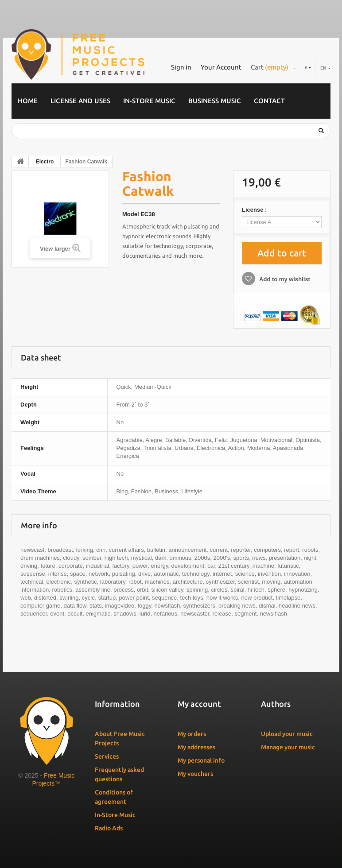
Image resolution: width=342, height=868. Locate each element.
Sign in (181, 67)
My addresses (196, 747)
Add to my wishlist (284, 279)
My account (199, 704)
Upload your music (287, 734)
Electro (45, 162)
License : (255, 210)
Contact (269, 101)
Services (107, 756)
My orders (192, 734)
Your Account (221, 67)
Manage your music (288, 747)
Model (131, 214)
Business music (215, 101)
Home (28, 101)
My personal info (201, 760)
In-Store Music (149, 101)
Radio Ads (109, 828)
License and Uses (80, 101)
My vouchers (195, 774)
